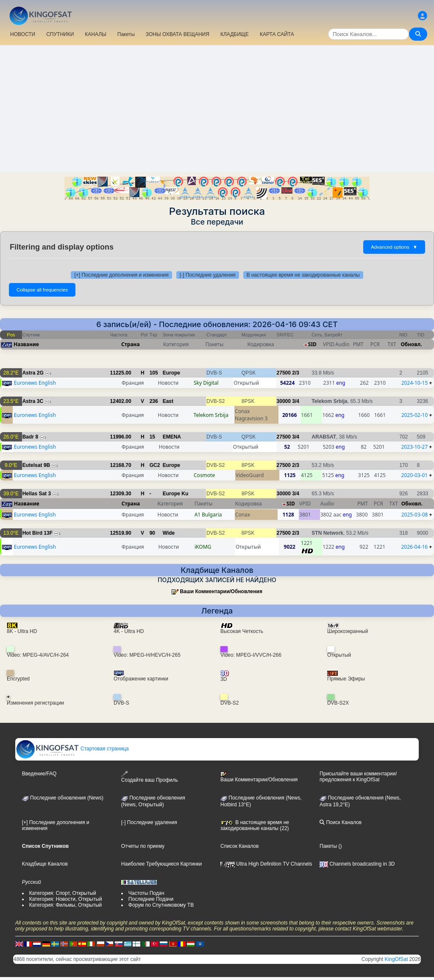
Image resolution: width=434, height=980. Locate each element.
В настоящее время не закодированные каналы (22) (255, 825)
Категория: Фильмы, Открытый (66, 905)
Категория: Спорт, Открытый (63, 893)
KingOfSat (396, 959)
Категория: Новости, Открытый (66, 899)
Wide (169, 533)
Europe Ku (176, 494)
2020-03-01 (415, 475)
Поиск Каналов (341, 822)
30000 (284, 401)
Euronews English (35, 383)
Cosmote (204, 475)
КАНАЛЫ (95, 34)
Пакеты (126, 34)
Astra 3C (33, 401)
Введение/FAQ (39, 774)
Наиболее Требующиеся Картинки (161, 864)
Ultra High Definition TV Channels (266, 864)
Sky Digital (206, 383)
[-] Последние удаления (208, 275)
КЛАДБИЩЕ (235, 34)
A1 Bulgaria (208, 515)
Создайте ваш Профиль (150, 777)
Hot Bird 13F (38, 533)
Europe (171, 373)
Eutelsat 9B (36, 465)
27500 (284, 373)
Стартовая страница (72, 749)
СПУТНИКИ (60, 34)
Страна (131, 344)
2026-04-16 (415, 547)
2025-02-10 (415, 415)
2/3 (296, 373)
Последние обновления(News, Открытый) (153, 801)
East (168, 401)
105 (154, 373)
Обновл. (411, 344)
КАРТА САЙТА (277, 34)
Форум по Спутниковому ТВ (161, 905)
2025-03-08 (415, 515)
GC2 (155, 465)
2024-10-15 (415, 383)
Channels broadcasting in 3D (357, 864)
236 (154, 401)
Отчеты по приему (143, 846)
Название (26, 344)
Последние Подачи (151, 899)
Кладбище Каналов (45, 864)
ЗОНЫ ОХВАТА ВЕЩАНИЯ (178, 34)
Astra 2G (33, 373)
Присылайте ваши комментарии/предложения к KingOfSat (358, 777)
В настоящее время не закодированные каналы (303, 275)
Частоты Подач (146, 893)
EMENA (172, 437)
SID (312, 344)
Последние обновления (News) (63, 798)
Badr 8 (30, 437)
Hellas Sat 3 (37, 494)
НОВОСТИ (23, 34)
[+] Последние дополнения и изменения (121, 275)
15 (152, 437)
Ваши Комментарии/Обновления (221, 591)
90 (152, 533)
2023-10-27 (414, 447)
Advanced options (394, 247)
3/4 (296, 401)
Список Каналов (239, 846)
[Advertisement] (217, 109)
